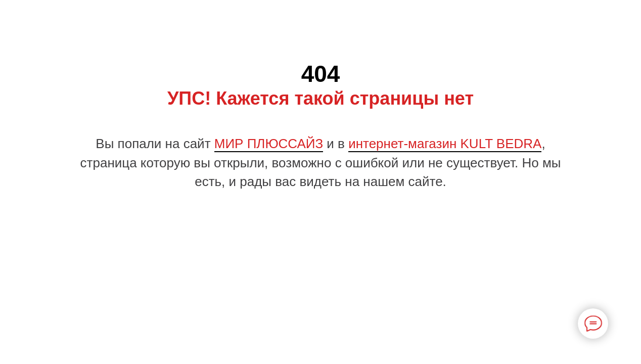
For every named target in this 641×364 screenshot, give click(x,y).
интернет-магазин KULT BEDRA (445, 144)
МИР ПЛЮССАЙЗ (269, 144)
